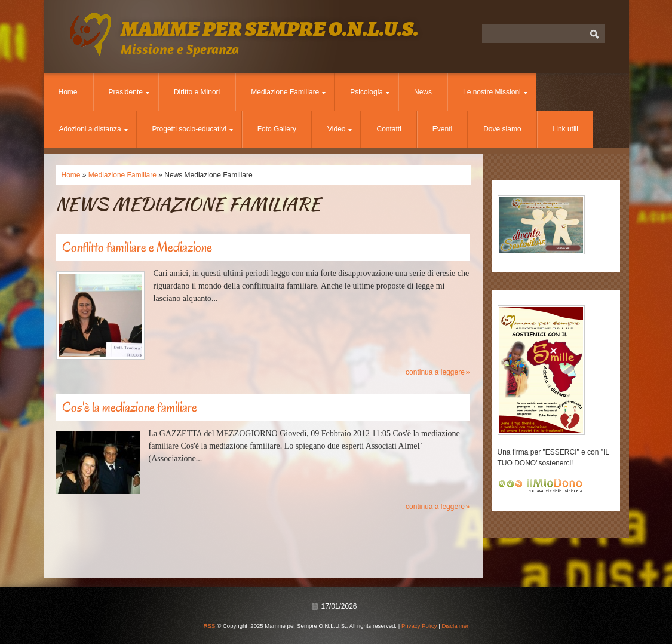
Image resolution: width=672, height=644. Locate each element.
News (423, 92)
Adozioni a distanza (93, 129)
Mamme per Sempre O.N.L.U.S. (269, 29)
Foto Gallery (277, 129)
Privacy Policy (419, 626)
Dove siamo (502, 129)
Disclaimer (455, 626)
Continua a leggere (435, 372)
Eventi (442, 129)
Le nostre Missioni (495, 92)
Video (340, 129)
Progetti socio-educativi (193, 129)
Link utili (565, 129)
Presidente (129, 92)
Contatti (389, 129)
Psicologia (370, 92)
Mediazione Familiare (288, 92)
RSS (210, 626)
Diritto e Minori (197, 92)
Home (68, 92)
